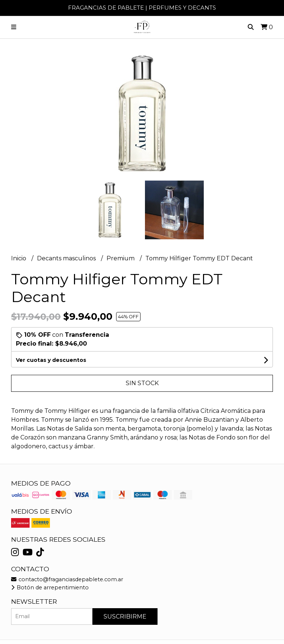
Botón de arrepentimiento (50, 588)
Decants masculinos (67, 258)
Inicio (19, 258)
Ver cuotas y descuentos (51, 360)
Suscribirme (125, 616)
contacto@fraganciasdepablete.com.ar (67, 579)
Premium (121, 258)
